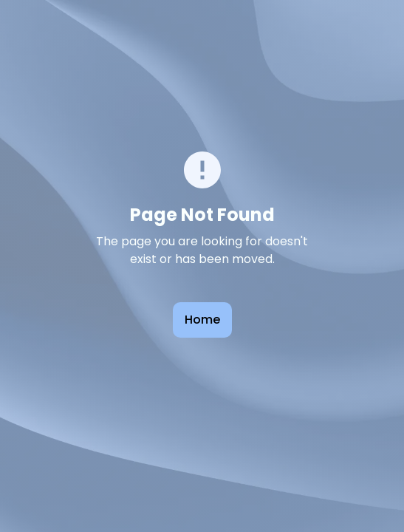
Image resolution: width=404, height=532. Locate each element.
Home (202, 320)
